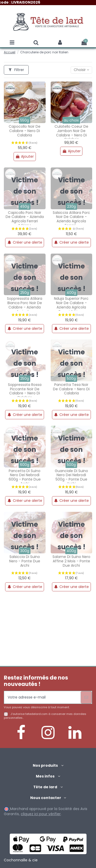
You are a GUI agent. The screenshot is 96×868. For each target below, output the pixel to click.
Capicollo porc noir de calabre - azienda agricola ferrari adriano (25, 219)
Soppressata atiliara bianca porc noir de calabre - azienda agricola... (25, 305)
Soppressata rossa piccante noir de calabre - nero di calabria (25, 391)
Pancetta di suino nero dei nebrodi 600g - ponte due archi (25, 477)
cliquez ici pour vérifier (41, 814)
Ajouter (25, 156)
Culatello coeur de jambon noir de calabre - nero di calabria (71, 133)
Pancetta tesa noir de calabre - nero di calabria (71, 389)
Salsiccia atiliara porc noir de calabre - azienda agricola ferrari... (71, 219)
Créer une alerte (25, 242)
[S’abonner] (86, 697)
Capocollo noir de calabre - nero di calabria (25, 131)
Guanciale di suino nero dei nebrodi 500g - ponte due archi (71, 477)
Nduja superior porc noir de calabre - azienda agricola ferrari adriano (71, 305)
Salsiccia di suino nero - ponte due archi (25, 561)
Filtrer (16, 70)
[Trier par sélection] (81, 70)
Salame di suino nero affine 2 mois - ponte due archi (71, 561)
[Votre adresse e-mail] (42, 697)
